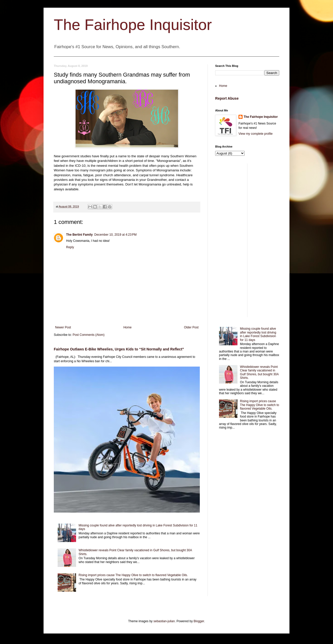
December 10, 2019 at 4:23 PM (115, 235)
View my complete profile (256, 134)
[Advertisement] (247, 240)
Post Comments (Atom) (89, 335)
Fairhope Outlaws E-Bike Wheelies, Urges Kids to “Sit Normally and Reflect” (119, 349)
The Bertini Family (79, 235)
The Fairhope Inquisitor (133, 25)
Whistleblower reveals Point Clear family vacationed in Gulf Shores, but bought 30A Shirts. (259, 372)
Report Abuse (227, 98)
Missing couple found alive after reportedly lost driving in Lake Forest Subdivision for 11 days (258, 334)
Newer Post (63, 327)
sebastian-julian (164, 621)
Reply (70, 247)
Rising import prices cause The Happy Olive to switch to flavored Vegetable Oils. (133, 575)
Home (128, 327)
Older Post (191, 327)
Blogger (199, 621)
